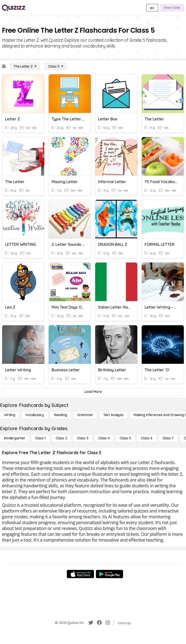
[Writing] (10, 415)
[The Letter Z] (25, 66)
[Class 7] (168, 438)
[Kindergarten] (15, 438)
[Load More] (93, 392)
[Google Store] (109, 574)
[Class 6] (147, 438)
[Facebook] (99, 623)
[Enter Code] (172, 8)
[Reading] (61, 415)
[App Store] (80, 574)
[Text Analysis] (113, 415)
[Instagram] (108, 623)
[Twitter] (91, 623)
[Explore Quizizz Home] (14, 8)
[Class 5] (56, 66)
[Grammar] (85, 415)
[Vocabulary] (35, 415)
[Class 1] (40, 438)
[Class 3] (83, 438)
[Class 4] (104, 438)
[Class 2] (61, 438)
